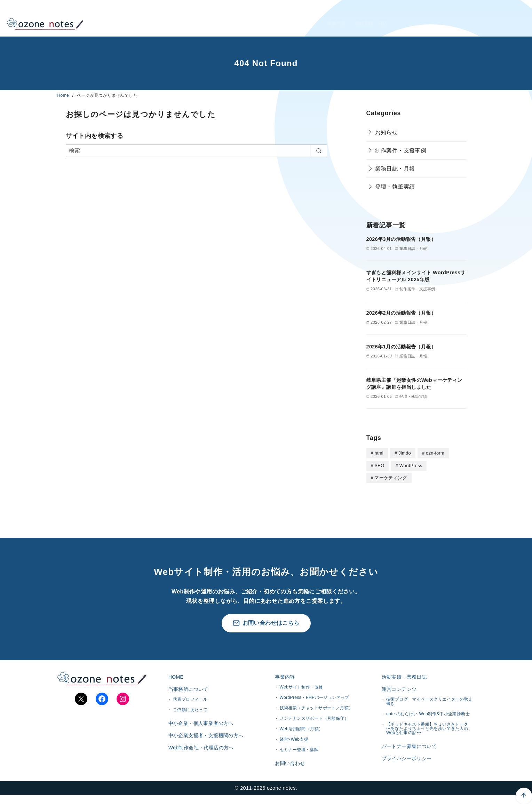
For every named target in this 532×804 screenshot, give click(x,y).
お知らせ (387, 132)
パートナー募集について (408, 751)
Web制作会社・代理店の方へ (200, 758)
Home (64, 95)
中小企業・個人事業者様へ (439, 10)
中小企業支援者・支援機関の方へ (205, 743)
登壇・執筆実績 (395, 187)
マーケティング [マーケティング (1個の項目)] (391, 477)
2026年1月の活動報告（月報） (401, 347)
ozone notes (281, 797)
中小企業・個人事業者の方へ (200, 728)
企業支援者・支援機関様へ (439, 27)
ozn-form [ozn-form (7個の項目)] (435, 453)
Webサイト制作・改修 (301, 688)
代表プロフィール (190, 703)
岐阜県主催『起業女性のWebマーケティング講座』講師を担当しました (414, 384)
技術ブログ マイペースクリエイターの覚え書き (429, 705)
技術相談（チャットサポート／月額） (316, 709)
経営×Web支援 (294, 741)
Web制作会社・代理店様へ (439, 18)
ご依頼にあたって (190, 714)
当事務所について (286, 18)
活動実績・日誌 (372, 18)
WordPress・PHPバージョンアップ (315, 699)
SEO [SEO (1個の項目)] (379, 465)
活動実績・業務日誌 (403, 677)
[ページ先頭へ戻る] (484, 756)
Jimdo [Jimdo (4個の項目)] (405, 453)
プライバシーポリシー (405, 766)
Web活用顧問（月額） (301, 730)
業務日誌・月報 (395, 169)
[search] (319, 151)
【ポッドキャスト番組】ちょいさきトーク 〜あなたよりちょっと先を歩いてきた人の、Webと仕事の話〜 (429, 732)
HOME (245, 18)
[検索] (197, 151)
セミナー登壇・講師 (299, 751)
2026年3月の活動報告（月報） (401, 239)
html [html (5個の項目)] (379, 453)
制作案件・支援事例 (401, 151)
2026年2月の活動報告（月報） (401, 313)
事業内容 (331, 18)
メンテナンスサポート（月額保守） (314, 720)
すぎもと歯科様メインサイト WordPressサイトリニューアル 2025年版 (416, 276)
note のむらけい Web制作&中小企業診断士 (428, 718)
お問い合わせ (289, 766)
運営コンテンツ (398, 692)
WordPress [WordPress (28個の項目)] (411, 465)
